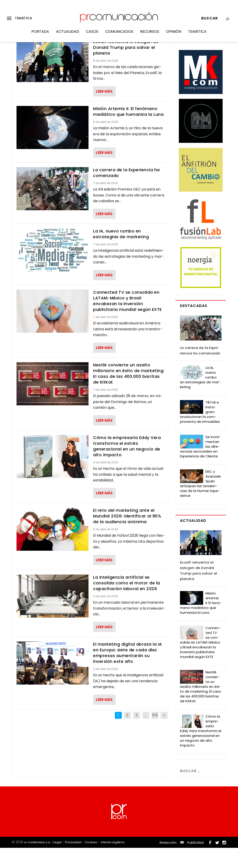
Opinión (174, 35)
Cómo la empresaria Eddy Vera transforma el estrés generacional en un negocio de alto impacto (127, 466)
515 (155, 735)
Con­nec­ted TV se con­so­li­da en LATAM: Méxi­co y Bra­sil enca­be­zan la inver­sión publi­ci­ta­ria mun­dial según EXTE (200, 662)
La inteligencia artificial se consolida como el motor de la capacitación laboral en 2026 (127, 603)
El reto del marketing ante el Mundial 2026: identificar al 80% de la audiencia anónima (127, 536)
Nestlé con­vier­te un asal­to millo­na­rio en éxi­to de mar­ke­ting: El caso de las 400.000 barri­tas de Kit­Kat (201, 707)
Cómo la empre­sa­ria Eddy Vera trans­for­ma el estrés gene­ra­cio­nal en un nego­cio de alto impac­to (201, 751)
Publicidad (195, 863)
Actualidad (68, 35)
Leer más (104, 112)
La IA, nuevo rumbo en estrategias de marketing (121, 254)
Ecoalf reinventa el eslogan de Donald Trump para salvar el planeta (126, 68)
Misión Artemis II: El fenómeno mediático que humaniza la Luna (128, 132)
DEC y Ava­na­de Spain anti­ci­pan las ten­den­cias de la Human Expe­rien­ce (200, 503)
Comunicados (119, 35)
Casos (92, 35)
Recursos (150, 35)
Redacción (168, 863)
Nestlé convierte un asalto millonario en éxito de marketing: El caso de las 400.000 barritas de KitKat (129, 394)
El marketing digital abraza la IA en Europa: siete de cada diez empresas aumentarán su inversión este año (128, 673)
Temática (197, 35)
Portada (40, 35)
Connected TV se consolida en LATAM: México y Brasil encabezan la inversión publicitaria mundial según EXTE (127, 321)
